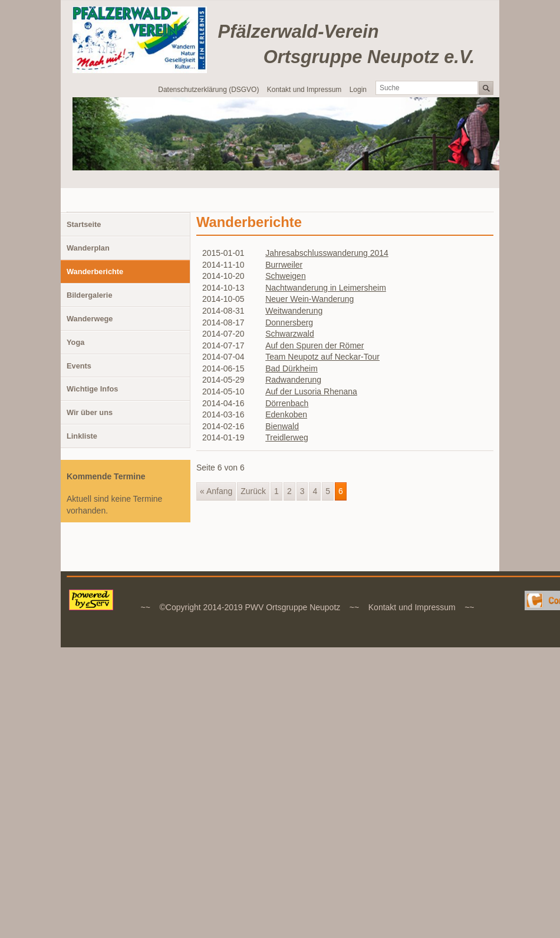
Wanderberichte (95, 271)
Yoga (75, 342)
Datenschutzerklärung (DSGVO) (208, 90)
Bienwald (282, 426)
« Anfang (216, 491)
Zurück (253, 491)
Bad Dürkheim (291, 368)
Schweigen (286, 276)
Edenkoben (286, 414)
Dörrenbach (287, 403)
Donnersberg (289, 322)
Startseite (84, 224)
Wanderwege (90, 319)
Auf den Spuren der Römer (314, 345)
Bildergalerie (90, 295)
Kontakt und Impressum (304, 90)
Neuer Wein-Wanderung (309, 299)
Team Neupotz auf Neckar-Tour (322, 357)
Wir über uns (90, 412)
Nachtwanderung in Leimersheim (326, 288)
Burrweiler (284, 265)
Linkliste (82, 436)
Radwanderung (293, 380)
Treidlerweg (287, 437)
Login (358, 90)
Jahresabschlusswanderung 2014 (327, 253)
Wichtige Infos (92, 389)
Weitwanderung (294, 311)
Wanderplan (88, 248)
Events (79, 366)
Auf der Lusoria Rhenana (311, 391)
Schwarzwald (289, 334)
